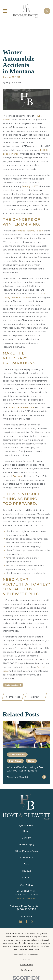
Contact (26, 877)
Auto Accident (13, 685)
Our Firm (26, 838)
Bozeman (18, 476)
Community (26, 858)
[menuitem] (26, 959)
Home (26, 831)
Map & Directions (26, 898)
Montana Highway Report (29, 231)
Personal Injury (26, 844)
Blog (26, 864)
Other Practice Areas (26, 851)
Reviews (26, 871)
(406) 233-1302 (27, 909)
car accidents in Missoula (21, 407)
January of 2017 (30, 186)
